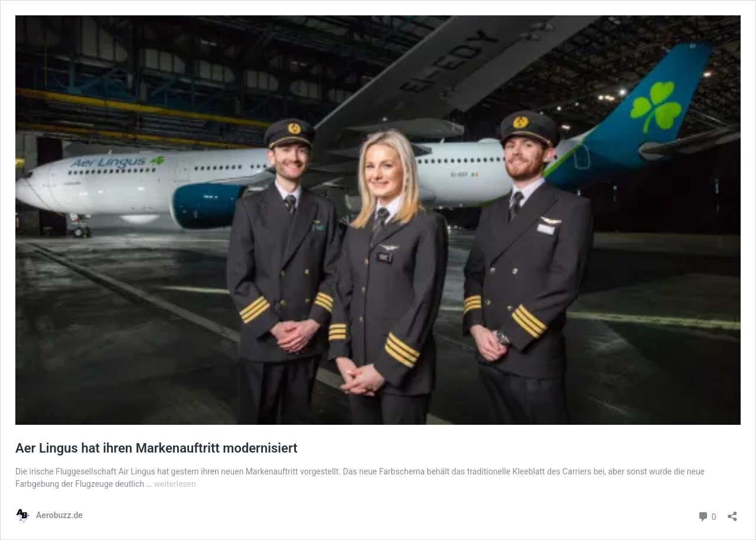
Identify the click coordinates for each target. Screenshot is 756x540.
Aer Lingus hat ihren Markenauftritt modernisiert (157, 448)
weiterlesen (175, 484)
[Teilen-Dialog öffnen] (732, 513)
